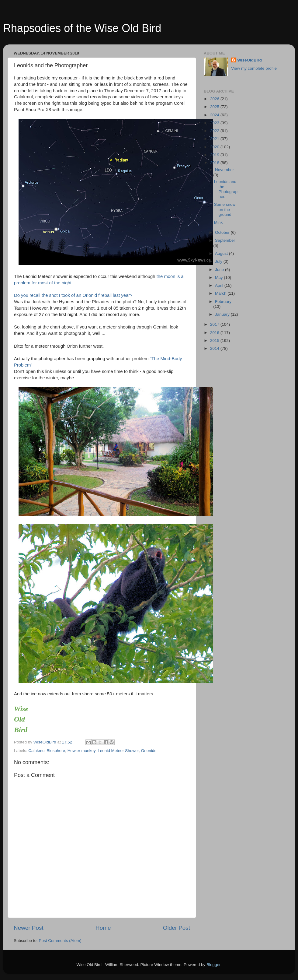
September (225, 240)
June (220, 270)
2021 (215, 139)
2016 (215, 333)
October (223, 232)
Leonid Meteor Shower (118, 751)
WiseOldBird (249, 60)
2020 (215, 147)
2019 (215, 155)
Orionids (149, 751)
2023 (215, 123)
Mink (218, 222)
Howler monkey (81, 751)
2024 (215, 115)
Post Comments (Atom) (60, 941)
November (224, 170)
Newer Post (29, 928)
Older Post (177, 928)
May (219, 277)
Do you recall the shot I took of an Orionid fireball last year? (73, 295)
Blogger (213, 965)
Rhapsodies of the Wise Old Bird (82, 28)
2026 (215, 99)
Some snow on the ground (225, 209)
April (220, 285)
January (223, 314)
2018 (215, 163)
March (221, 293)
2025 (215, 107)
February (223, 302)
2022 (215, 131)
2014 (215, 348)
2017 (215, 324)
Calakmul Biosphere (47, 751)
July (219, 261)
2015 (215, 341)
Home (103, 928)
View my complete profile (254, 68)
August (222, 253)
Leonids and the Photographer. (226, 189)
